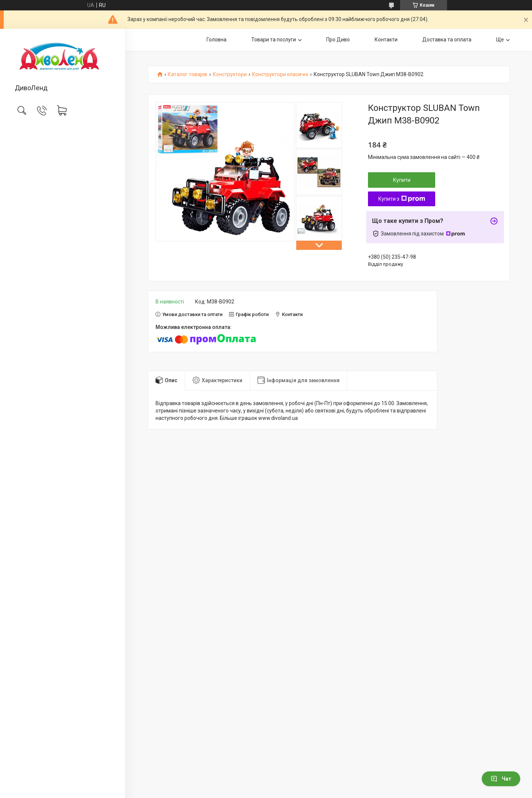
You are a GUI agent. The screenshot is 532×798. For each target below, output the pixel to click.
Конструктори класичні (280, 74)
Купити (402, 180)
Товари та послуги (274, 40)
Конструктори (230, 74)
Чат (501, 779)
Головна (216, 40)
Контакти (386, 40)
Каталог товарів (187, 74)
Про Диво (338, 40)
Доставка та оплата (447, 40)
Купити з (402, 199)
